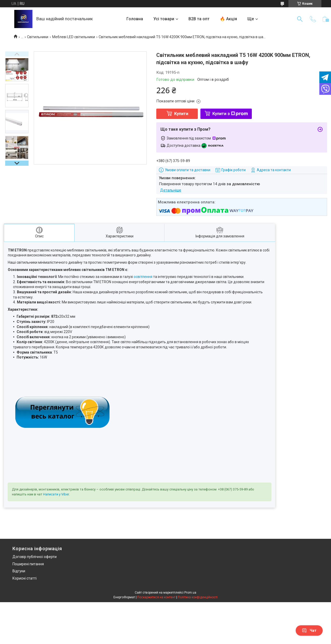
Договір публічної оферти (35, 557)
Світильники (38, 37)
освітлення (143, 277)
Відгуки (19, 571)
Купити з (230, 114)
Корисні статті (25, 578)
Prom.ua (190, 593)
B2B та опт (199, 19)
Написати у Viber (56, 494)
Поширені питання (28, 564)
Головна (135, 19)
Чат (309, 630)
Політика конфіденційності (198, 597)
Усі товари (164, 19)
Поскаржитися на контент (156, 597)
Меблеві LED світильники (74, 37)
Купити (181, 114)
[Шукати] (300, 19)
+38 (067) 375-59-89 (233, 489)
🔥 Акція (228, 19)
